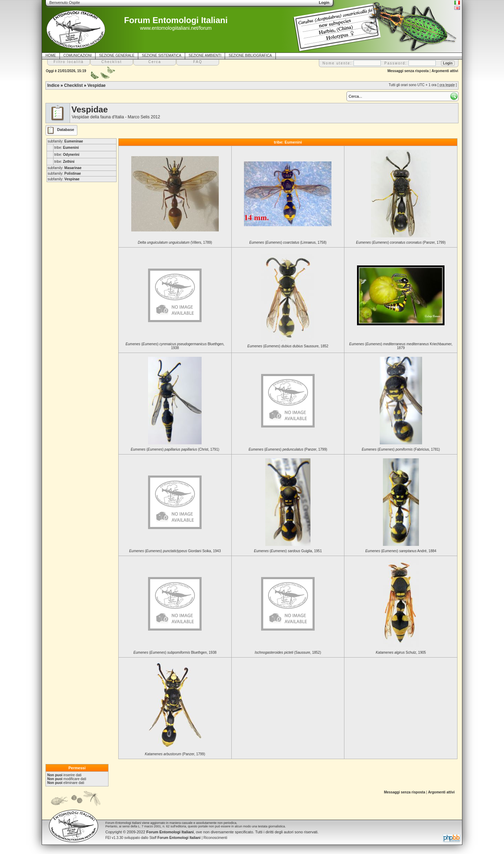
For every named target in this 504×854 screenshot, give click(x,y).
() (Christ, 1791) (175, 449)
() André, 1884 (401, 551)
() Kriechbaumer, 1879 (401, 346)
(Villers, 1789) (175, 242)
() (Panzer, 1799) (401, 242)
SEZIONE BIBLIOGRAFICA (250, 55)
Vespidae (97, 85)
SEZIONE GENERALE (117, 55)
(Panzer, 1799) (175, 754)
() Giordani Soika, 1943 (175, 551)
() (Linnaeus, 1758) (288, 242)
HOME (51, 55)
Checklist (73, 85)
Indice (53, 85)
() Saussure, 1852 (288, 346)
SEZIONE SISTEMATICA (162, 55)
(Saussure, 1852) (288, 652)
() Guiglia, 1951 (288, 551)
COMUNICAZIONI (78, 55)
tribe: (66, 148)
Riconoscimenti (215, 838)
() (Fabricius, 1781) (401, 449)
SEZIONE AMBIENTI (205, 55)
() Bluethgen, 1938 (175, 346)
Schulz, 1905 (401, 652)
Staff (175, 838)
